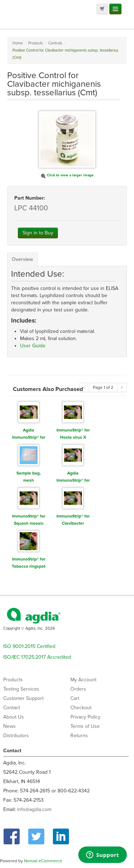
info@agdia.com (34, 809)
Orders (78, 689)
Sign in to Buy (38, 233)
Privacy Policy (85, 717)
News (9, 726)
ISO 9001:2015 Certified (29, 646)
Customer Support (23, 698)
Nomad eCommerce (43, 861)
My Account (83, 680)
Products (13, 680)
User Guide (33, 346)
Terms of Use (85, 726)
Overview (22, 259)
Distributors (16, 736)
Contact (12, 708)
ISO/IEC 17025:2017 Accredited (37, 657)
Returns (79, 736)
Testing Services (21, 689)
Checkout (81, 708)
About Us (14, 717)
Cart (75, 698)
